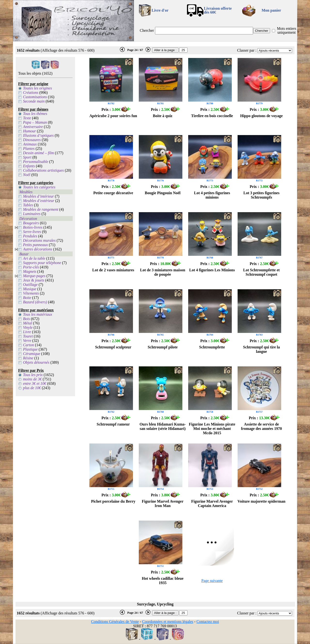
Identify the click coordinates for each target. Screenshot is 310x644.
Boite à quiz (163, 116)
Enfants (29, 166)
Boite (27, 298)
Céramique (32, 354)
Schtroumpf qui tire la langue (262, 349)
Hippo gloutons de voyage (262, 116)
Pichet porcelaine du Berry (113, 501)
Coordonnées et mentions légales (168, 622)
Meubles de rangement (41, 209)
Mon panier (271, 10)
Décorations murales (39, 240)
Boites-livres (33, 227)
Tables (28, 205)
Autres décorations (38, 249)
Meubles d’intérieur (39, 196)
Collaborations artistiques (43, 170)
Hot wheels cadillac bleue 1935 (163, 581)
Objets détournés (36, 362)
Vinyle (28, 327)
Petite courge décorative (113, 193)
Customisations (35, 97)
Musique (30, 289)
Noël (27, 175)
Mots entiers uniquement (287, 30)
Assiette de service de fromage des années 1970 (261, 426)
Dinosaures (32, 140)
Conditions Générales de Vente (115, 622)
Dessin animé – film (39, 153)
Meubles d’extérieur (39, 201)
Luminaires (32, 214)
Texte (27, 118)
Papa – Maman (35, 122)
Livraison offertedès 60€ (218, 10)
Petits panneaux (35, 245)
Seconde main (34, 101)
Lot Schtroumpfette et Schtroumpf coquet (261, 272)
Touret (28, 336)
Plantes (29, 149)
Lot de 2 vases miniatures (113, 270)
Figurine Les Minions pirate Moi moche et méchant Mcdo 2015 (212, 429)
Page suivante (212, 581)
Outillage (30, 285)
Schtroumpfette (212, 347)
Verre (27, 341)
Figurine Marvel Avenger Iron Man (163, 503)
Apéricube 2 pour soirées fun (113, 116)
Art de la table (34, 258)
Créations (31, 93)
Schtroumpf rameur (113, 424)
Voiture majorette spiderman (262, 501)
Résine (28, 358)
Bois (26, 319)
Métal (27, 323)
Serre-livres (32, 232)
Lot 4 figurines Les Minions (212, 270)
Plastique (30, 349)
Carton (28, 345)
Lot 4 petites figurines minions (212, 195)
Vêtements (31, 293)
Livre (27, 332)
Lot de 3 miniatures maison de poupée (163, 272)
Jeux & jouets (34, 280)
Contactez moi (208, 622)
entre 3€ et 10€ (35, 383)
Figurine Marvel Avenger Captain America (212, 503)
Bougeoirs (31, 223)
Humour (29, 131)
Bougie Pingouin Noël (163, 193)
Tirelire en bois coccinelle (212, 116)
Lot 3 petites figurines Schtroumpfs (261, 195)
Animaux (30, 144)
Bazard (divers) (35, 302)
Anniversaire (33, 127)
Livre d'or (160, 10)
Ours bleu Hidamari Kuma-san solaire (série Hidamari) (163, 426)
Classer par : (247, 50)
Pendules (30, 236)
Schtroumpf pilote (163, 347)
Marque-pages (34, 276)
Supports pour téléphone (42, 263)
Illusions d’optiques (38, 135)
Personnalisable (36, 162)
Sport (27, 157)
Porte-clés (31, 267)
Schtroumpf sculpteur (113, 347)
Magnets (30, 271)
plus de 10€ (32, 388)
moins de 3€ (32, 379)
